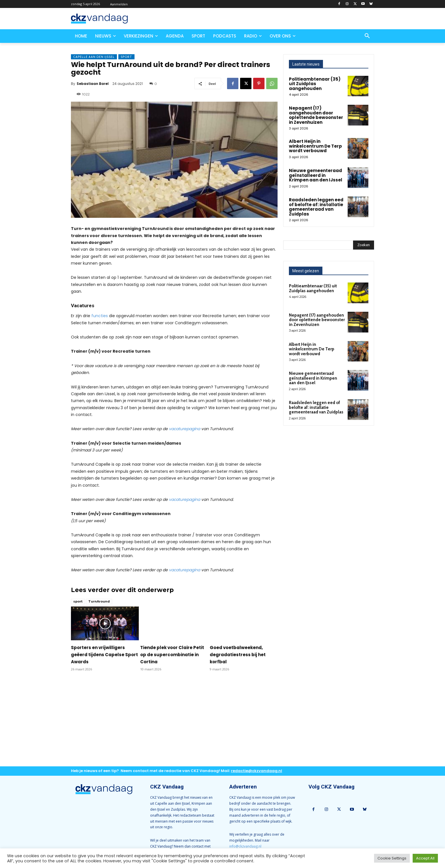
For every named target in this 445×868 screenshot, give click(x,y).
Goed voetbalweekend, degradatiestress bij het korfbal (238, 655)
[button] (367, 36)
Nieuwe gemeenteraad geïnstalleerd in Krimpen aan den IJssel (316, 175)
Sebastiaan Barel (93, 84)
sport (78, 601)
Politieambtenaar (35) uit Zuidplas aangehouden (315, 84)
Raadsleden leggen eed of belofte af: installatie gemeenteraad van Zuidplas (316, 207)
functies (100, 316)
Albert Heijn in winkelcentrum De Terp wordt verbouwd (315, 146)
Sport (126, 57)
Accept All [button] (425, 858)
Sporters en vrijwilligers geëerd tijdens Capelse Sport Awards (104, 655)
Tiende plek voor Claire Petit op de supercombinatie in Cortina (172, 655)
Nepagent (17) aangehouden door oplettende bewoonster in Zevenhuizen (316, 115)
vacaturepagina (184, 429)
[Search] (364, 245)
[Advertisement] (174, 723)
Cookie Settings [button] (392, 858)
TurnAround (99, 601)
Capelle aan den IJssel (94, 57)
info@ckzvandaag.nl (245, 846)
